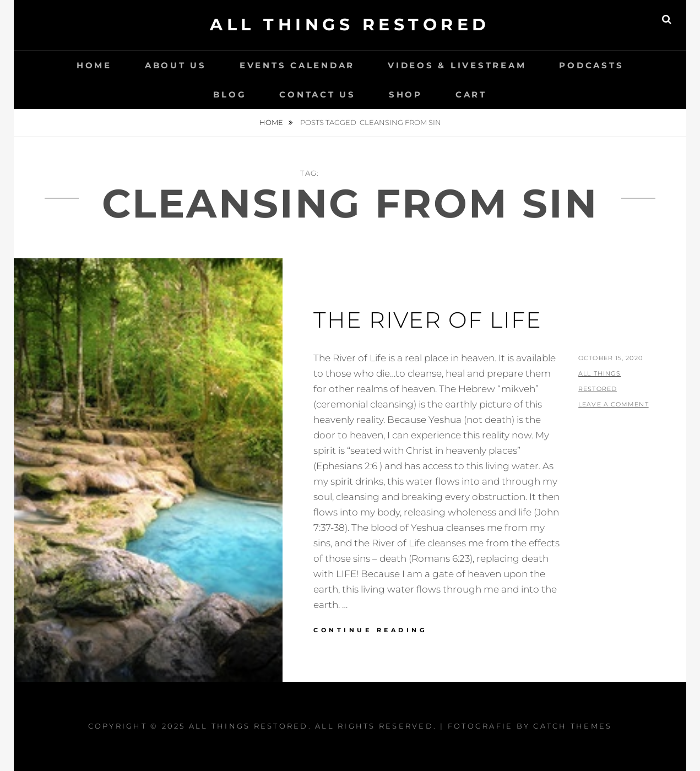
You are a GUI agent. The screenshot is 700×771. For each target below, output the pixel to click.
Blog (230, 94)
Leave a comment (614, 404)
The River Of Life (428, 320)
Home (94, 65)
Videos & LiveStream (457, 65)
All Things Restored (350, 25)
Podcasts (591, 65)
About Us (176, 65)
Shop (406, 94)
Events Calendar (297, 65)
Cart (471, 94)
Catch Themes (573, 726)
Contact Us (318, 94)
